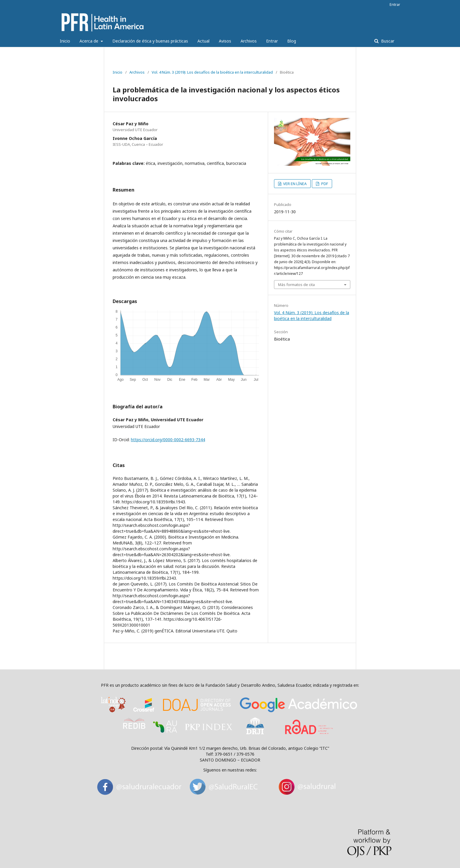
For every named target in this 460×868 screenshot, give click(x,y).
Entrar (272, 41)
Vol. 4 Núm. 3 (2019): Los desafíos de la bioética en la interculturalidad (212, 72)
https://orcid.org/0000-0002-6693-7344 (168, 440)
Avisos (225, 41)
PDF (324, 184)
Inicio (65, 41)
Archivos (249, 41)
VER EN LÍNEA (294, 184)
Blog (292, 41)
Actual (203, 41)
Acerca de (89, 41)
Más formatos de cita (296, 285)
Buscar (387, 41)
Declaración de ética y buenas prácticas (150, 41)
